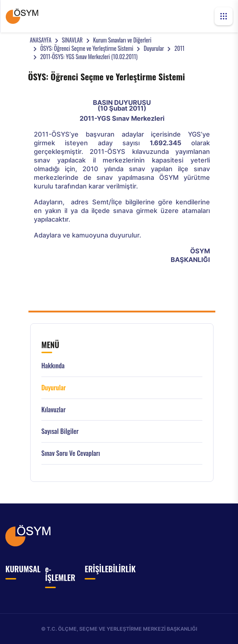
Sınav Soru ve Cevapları (71, 453)
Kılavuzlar (54, 410)
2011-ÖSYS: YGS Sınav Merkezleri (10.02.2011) (89, 57)
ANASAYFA (41, 40)
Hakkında (53, 366)
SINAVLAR (72, 40)
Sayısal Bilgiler (60, 431)
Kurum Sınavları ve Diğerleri (122, 40)
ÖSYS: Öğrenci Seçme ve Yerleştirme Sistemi (87, 48)
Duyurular (154, 48)
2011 (179, 48)
